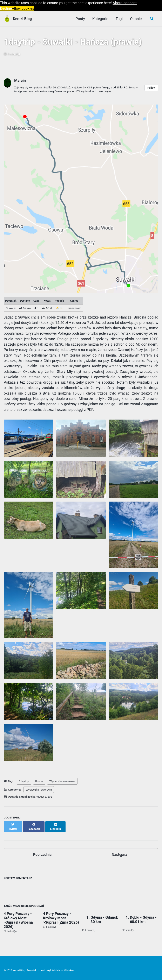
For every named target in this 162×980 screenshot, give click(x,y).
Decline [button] (6, 8)
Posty (79, 19)
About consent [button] (128, 3)
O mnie (135, 19)
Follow (151, 89)
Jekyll (48, 970)
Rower (39, 785)
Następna (119, 855)
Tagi (118, 19)
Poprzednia (42, 855)
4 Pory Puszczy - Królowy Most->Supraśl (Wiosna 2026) (18, 921)
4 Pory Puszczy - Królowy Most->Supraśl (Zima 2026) (61, 918)
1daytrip (24, 785)
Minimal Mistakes (65, 970)
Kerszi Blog (22, 19)
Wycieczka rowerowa (62, 785)
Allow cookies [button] (24, 8)
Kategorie (100, 19)
